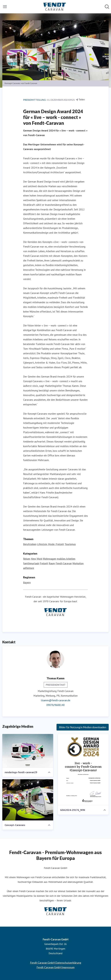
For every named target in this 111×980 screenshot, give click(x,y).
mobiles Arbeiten (66, 559)
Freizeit (44, 563)
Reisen (27, 559)
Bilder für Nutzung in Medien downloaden (83, 727)
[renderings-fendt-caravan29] (28, 751)
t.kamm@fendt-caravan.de (56, 700)
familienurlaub (31, 563)
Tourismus (70, 544)
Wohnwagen (49, 559)
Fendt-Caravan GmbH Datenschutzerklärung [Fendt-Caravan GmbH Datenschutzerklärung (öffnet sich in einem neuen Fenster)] (56, 963)
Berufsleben (30, 544)
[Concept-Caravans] (28, 800)
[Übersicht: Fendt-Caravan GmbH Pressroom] (55, 7)
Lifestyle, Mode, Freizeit (51, 544)
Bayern (27, 582)
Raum (52, 563)
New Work (36, 559)
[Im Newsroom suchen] (107, 7)
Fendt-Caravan (64, 563)
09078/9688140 (55, 705)
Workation (78, 563)
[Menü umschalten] (5, 7)
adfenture (29, 568)
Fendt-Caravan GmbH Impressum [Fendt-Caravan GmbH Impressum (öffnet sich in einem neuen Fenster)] (55, 967)
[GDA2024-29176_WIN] (83, 770)
